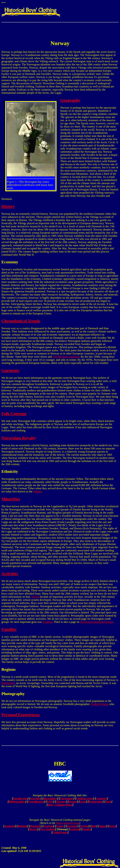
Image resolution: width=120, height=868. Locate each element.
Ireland (84, 826)
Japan (103, 826)
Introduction (20, 798)
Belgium (22, 826)
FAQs (50, 802)
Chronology (67, 798)
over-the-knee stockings (66, 357)
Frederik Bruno (99, 704)
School (35, 597)
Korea (112, 826)
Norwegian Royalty (19, 438)
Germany (72, 826)
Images (73, 802)
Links (83, 802)
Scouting (47, 622)
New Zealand (48, 829)
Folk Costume (14, 414)
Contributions (36, 802)
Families (9, 629)
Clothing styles (85, 798)
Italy (94, 826)
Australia (10, 826)
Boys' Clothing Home (60, 805)
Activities (10, 574)
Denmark (35, 826)
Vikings (37, 491)
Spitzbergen (8, 683)
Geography (70, 100)
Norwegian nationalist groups (97, 622)
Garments (10, 370)
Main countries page (68, 823)
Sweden (87, 829)
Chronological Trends (21, 321)
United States (60, 832)
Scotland (75, 829)
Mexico (33, 829)
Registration (96, 802)
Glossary (61, 802)
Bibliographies (17, 802)
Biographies (50, 798)
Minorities (11, 499)
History (8, 206)
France (60, 826)
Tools (108, 802)
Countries (101, 798)
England (48, 826)
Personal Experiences (21, 715)
